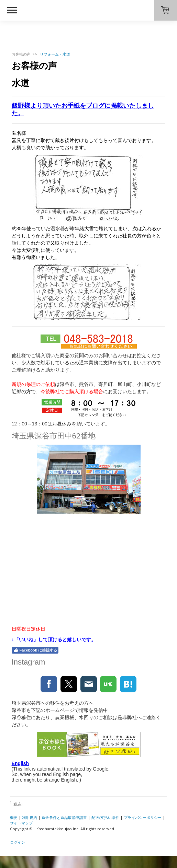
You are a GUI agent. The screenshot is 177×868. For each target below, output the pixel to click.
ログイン (18, 842)
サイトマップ (21, 823)
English (20, 763)
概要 (14, 817)
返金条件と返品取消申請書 (64, 817)
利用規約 (30, 817)
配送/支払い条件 (105, 817)
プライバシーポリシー (143, 817)
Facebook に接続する (35, 650)
